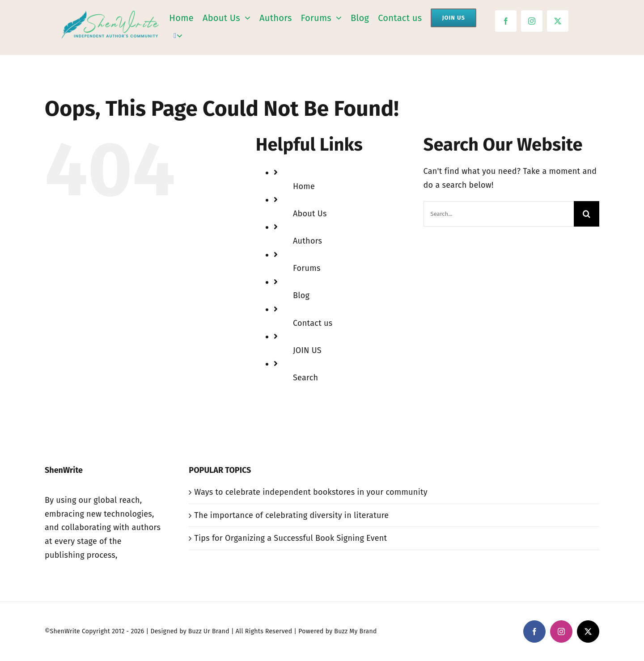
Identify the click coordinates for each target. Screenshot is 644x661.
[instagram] (532, 21)
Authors (307, 241)
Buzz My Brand (355, 631)
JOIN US (307, 350)
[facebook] (506, 21)
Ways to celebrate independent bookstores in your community (311, 492)
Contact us (313, 323)
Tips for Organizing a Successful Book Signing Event (290, 538)
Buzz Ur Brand (209, 631)
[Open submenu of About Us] (245, 18)
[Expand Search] (180, 36)
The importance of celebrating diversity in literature (291, 515)
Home (304, 186)
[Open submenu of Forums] (337, 18)
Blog (301, 295)
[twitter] (558, 21)
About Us (310, 214)
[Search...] (499, 214)
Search (305, 378)
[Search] (175, 36)
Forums (307, 268)
